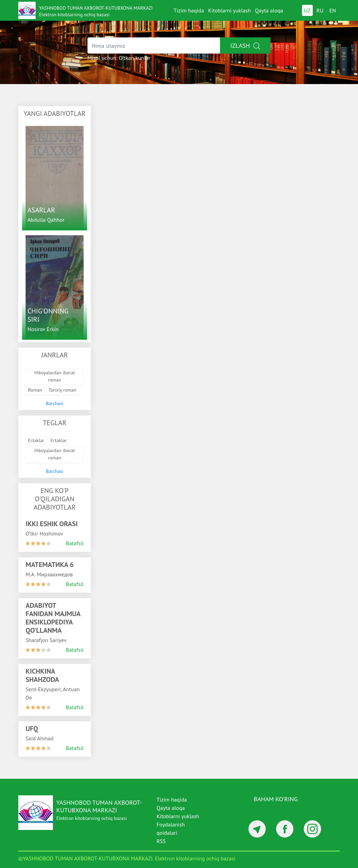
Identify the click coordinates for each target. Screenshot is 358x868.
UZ (307, 10)
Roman (35, 390)
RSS (161, 841)
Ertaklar (36, 440)
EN (333, 10)
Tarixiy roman (62, 390)
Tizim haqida (189, 10)
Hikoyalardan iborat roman (54, 376)
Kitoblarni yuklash (229, 10)
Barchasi (55, 403)
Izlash (245, 45)
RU (320, 10)
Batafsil (75, 543)
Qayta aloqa (269, 10)
